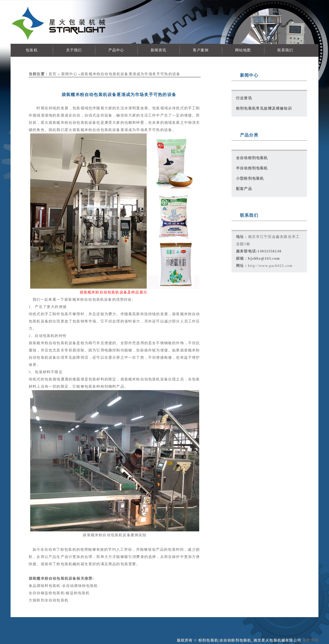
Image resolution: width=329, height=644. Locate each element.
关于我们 (74, 50)
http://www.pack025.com (270, 266)
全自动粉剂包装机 (252, 158)
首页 (53, 74)
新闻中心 (69, 74)
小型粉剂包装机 (250, 178)
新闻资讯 (159, 50)
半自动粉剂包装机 (252, 168)
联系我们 (285, 50)
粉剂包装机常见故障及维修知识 (264, 108)
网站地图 (243, 50)
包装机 (32, 50)
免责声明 (310, 640)
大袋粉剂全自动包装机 (49, 600)
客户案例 (201, 50)
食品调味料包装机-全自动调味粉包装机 (63, 586)
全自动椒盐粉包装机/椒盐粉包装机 (59, 593)
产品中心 (116, 50)
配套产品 (244, 189)
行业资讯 (244, 98)
